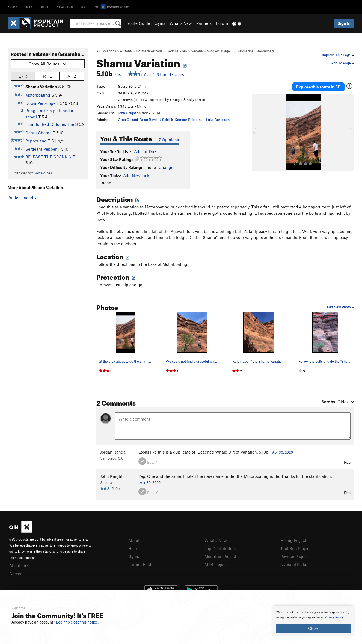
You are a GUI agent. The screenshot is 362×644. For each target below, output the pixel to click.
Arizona (126, 51)
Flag (347, 462)
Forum (222, 23)
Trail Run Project (296, 548)
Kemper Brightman (190, 120)
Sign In (344, 23)
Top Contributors (220, 548)
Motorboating (38, 95)
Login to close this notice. (77, 622)
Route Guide (138, 23)
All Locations (106, 51)
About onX (19, 565)
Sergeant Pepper (41, 149)
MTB (30, 7)
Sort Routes (43, 173)
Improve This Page (338, 55)
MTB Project (216, 564)
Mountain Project (220, 556)
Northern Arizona (149, 51)
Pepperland (36, 141)
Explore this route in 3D (318, 87)
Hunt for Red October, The (50, 124)
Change (166, 167)
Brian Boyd (148, 120)
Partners (204, 23)
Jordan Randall (114, 452)
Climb (13, 7)
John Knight (127, 113)
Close (313, 628)
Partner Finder (142, 564)
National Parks (294, 564)
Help (133, 548)
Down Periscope (40, 103)
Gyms (160, 23)
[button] (257, 133)
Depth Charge (38, 133)
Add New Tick (136, 175)
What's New (181, 23)
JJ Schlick (166, 120)
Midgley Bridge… (220, 51)
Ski (84, 7)
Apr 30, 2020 (283, 452)
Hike (45, 7)
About (134, 540)
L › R (23, 76)
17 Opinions (168, 140)
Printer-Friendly (22, 198)
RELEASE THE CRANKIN (48, 157)
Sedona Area (177, 51)
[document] (313, 621)
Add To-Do (144, 151)
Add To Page (343, 63)
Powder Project (294, 556)
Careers (16, 574)
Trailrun (65, 7)
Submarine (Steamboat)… (256, 51)
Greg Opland (128, 120)
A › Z (72, 76)
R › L (47, 76)
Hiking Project (293, 540)
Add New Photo (340, 307)
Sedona (197, 51)
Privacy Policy (334, 617)
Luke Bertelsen (218, 120)
